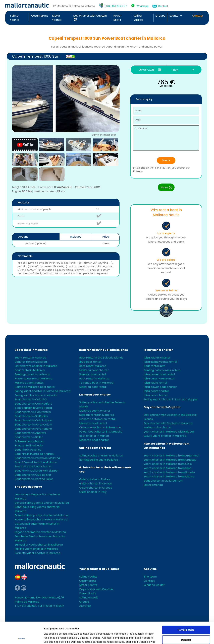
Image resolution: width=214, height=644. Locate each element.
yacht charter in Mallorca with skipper (169, 432)
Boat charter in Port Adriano (33, 429)
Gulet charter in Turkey (95, 479)
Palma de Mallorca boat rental (35, 387)
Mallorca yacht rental (29, 383)
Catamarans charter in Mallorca (36, 366)
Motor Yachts (88, 585)
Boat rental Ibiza (155, 366)
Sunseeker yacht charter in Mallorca (39, 545)
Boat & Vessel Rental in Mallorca (36, 462)
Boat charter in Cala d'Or (31, 399)
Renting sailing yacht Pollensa (99, 460)
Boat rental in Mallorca (31, 350)
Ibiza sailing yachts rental (160, 362)
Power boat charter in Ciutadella (101, 432)
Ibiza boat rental (90, 362)
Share (167, 187)
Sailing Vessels (89, 598)
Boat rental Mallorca (93, 366)
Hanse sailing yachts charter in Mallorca (41, 520)
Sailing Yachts (88, 577)
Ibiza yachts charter (158, 350)
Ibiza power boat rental (159, 374)
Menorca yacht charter (95, 411)
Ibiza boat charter (156, 395)
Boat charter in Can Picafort (33, 404)
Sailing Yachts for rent (95, 448)
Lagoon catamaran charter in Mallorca (40, 532)
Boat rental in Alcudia (29, 445)
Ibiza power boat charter (160, 387)
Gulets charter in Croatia (96, 484)
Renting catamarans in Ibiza (162, 370)
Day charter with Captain (162, 407)
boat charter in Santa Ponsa (33, 408)
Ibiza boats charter (156, 391)
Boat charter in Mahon (94, 436)
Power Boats (88, 593)
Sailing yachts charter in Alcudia (36, 395)
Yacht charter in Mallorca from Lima (168, 468)
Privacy (138, 171)
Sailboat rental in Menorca (97, 415)
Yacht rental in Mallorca (30, 358)
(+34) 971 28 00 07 (116, 6)
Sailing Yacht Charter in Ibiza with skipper (171, 399)
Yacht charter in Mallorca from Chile (168, 464)
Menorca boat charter (95, 395)
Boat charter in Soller (29, 437)
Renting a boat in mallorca (32, 374)
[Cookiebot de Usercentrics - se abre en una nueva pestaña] (22, 637)
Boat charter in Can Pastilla (33, 412)
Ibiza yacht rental (155, 383)
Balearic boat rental (92, 374)
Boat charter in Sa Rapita (31, 416)
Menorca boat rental (93, 423)
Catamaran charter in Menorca (100, 427)
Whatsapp (142, 6)
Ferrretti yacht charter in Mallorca (37, 553)
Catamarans (40, 16)
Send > (166, 160)
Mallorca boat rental (93, 387)
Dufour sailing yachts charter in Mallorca (41, 515)
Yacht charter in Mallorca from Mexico (169, 476)
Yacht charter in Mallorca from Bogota (169, 472)
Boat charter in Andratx (30, 433)
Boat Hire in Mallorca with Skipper (37, 471)
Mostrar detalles (54, 637)
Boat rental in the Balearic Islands (103, 350)
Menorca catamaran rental (97, 419)
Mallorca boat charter (94, 370)
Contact (163, 6)
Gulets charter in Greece (96, 488)
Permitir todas (186, 608)
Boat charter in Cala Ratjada (33, 420)
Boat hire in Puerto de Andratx (34, 454)
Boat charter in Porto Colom (33, 425)
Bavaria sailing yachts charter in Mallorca (42, 503)
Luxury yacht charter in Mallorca (165, 436)
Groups (160, 16)
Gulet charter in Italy (93, 492)
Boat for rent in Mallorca (31, 362)
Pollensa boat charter (29, 441)
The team (150, 577)
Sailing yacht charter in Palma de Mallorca (42, 391)
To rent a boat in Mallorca (96, 383)
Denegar (186, 618)
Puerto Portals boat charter (33, 466)
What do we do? (154, 585)
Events (174, 16)
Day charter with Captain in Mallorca (168, 423)
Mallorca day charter (158, 427)
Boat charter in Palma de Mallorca (37, 458)
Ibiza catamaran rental (159, 379)
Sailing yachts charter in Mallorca (101, 456)
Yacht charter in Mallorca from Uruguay (170, 460)
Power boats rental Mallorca (34, 379)
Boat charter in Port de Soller (34, 479)
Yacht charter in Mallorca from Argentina (171, 456)
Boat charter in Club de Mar (33, 475)
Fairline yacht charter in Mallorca (37, 549)
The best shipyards (28, 487)
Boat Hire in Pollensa (28, 450)
